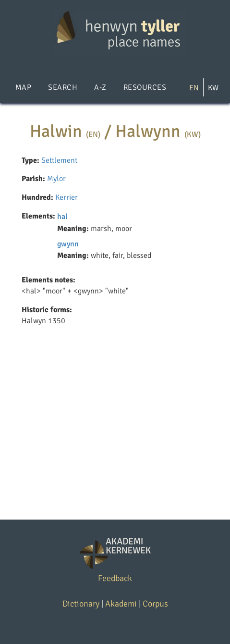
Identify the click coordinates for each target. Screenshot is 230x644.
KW (213, 88)
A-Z (100, 87)
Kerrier (67, 197)
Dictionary (81, 604)
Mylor (56, 179)
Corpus (155, 604)
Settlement (59, 160)
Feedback (115, 578)
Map (23, 87)
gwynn (68, 244)
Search (63, 87)
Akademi (121, 604)
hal (62, 217)
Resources (145, 87)
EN (194, 88)
